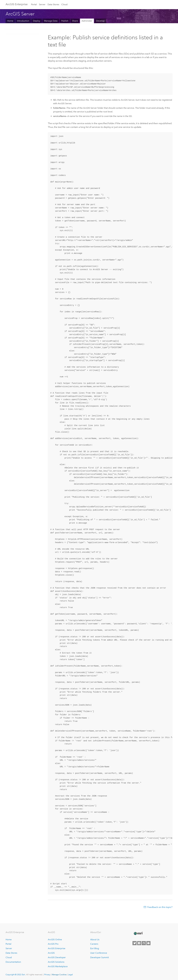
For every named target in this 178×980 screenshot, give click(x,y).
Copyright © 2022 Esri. (16, 975)
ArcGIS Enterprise (57, 948)
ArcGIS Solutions (56, 962)
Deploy (37, 21)
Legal (70, 975)
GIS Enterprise (17, 4)
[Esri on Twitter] (135, 943)
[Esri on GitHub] (144, 943)
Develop (100, 21)
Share (75, 21)
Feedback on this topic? (160, 907)
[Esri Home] (138, 933)
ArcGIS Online (55, 940)
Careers (94, 944)
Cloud (64, 4)
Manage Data (51, 21)
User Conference (99, 953)
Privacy (47, 975)
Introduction (23, 21)
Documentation (13, 962)
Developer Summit (99, 957)
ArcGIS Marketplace (58, 966)
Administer (87, 21)
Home (10, 21)
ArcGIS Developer (57, 957)
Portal (34, 4)
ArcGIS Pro (53, 944)
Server (42, 4)
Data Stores (53, 4)
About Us (95, 940)
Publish (65, 21)
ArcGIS (51, 953)
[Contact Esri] (148, 943)
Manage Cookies (59, 975)
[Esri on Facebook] (139, 943)
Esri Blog (95, 948)
